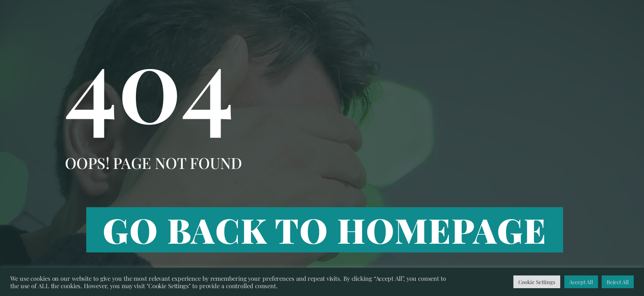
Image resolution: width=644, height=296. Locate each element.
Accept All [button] (581, 282)
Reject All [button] (618, 282)
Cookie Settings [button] (537, 282)
